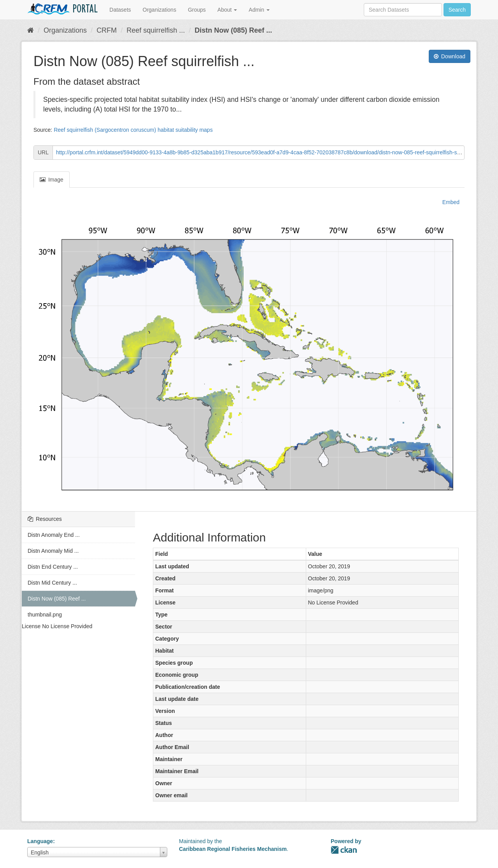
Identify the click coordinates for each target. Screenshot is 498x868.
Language (40, 841)
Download (450, 56)
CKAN (344, 850)
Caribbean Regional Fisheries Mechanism (233, 849)
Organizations (160, 10)
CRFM (107, 30)
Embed (450, 202)
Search (457, 10)
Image (52, 180)
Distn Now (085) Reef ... (233, 30)
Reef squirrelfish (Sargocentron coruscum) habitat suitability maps (133, 130)
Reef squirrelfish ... (156, 30)
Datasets (120, 10)
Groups (197, 10)
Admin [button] (259, 10)
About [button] (227, 10)
